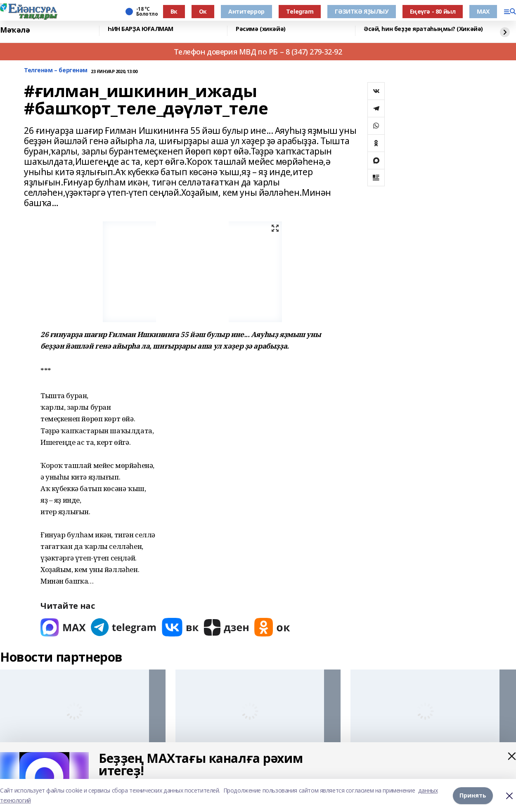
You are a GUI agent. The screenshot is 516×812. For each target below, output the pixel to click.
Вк (174, 11)
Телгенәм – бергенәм (56, 70)
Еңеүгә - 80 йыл (433, 11)
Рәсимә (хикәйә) (261, 29)
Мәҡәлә (15, 30)
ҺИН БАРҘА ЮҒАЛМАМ (141, 29)
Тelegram (300, 11)
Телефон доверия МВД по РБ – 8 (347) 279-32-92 (258, 52)
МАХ (483, 11)
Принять (473, 795)
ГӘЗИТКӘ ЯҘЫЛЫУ (361, 11)
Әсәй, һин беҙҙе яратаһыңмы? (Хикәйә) (423, 29)
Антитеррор (246, 11)
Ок (203, 11)
